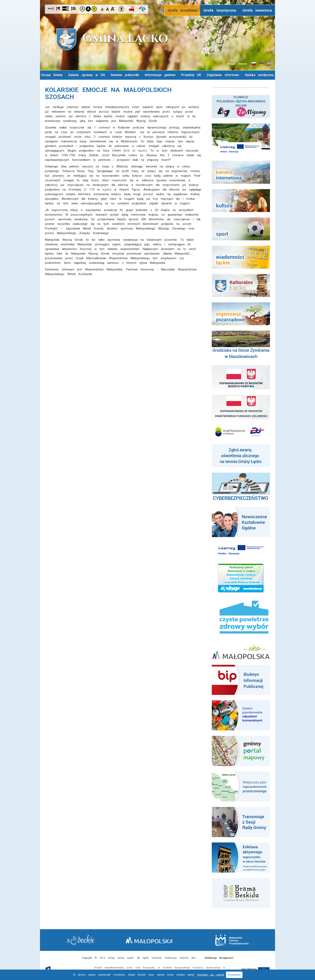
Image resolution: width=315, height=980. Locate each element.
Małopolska (157, 939)
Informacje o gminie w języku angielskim (269, 64)
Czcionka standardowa (108, 9)
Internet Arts (188, 958)
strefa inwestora (257, 10)
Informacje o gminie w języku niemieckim (261, 64)
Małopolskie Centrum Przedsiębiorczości (230, 940)
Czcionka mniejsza (103, 9)
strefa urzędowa (182, 10)
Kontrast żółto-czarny (94, 9)
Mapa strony (237, 64)
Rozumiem (234, 975)
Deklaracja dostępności (219, 958)
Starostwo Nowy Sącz (83, 940)
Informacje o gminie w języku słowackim (254, 64)
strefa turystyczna (220, 10)
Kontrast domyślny (82, 9)
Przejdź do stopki (158, 0)
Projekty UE (209, 75)
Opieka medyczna (158, 84)
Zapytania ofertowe (241, 75)
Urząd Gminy (69, 75)
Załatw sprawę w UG (104, 75)
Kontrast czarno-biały (88, 9)
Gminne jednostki (142, 75)
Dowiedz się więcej (211, 975)
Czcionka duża (113, 9)
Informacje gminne (178, 75)
